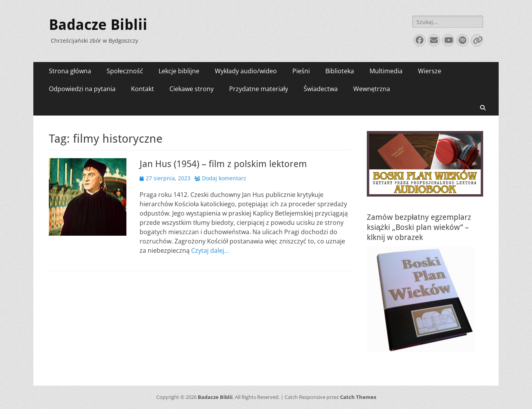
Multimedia (386, 71)
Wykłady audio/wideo (246, 71)
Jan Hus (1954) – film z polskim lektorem (223, 164)
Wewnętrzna (372, 89)
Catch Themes (358, 397)
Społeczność (125, 71)
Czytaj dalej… (210, 250)
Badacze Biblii (98, 25)
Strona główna (70, 71)
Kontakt (142, 89)
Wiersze (430, 71)
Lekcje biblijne (179, 71)
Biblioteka (340, 71)
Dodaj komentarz (224, 178)
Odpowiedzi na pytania (82, 89)
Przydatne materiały (259, 89)
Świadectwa (321, 89)
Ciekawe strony (192, 89)
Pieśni (301, 71)
